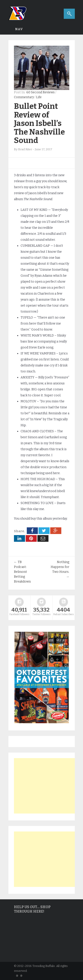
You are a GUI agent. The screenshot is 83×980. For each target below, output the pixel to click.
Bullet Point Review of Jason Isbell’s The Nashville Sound (39, 123)
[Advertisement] (47, 786)
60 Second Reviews (41, 92)
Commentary (24, 97)
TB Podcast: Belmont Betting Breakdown (22, 572)
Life (39, 97)
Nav (19, 29)
